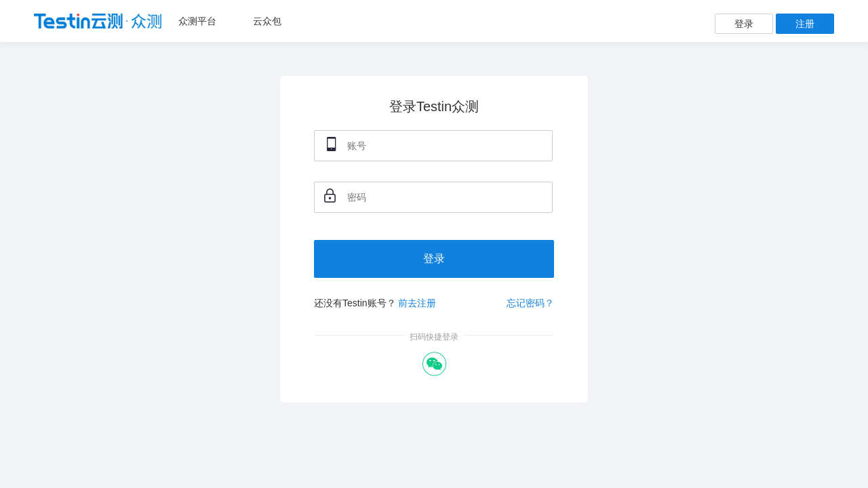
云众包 (267, 21)
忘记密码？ (530, 303)
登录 (744, 24)
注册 (805, 24)
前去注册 (417, 303)
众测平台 (197, 21)
